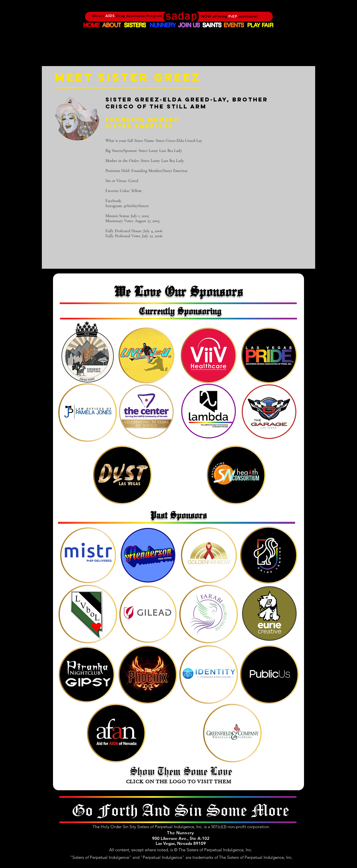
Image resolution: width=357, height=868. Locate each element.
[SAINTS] (212, 25)
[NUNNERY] (163, 25)
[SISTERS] (135, 25)
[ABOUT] (112, 25)
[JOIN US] (189, 25)
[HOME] (92, 25)
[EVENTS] (234, 25)
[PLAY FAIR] (260, 25)
